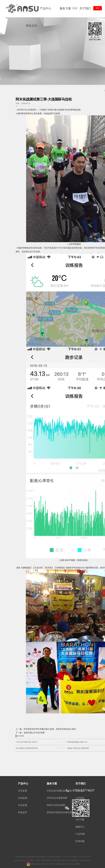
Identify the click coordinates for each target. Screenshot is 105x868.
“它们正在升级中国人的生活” (27, 742)
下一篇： (30, 733)
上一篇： (46, 729)
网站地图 (58, 864)
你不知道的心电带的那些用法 (27, 748)
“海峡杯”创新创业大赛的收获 (78, 748)
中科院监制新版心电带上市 (77, 742)
